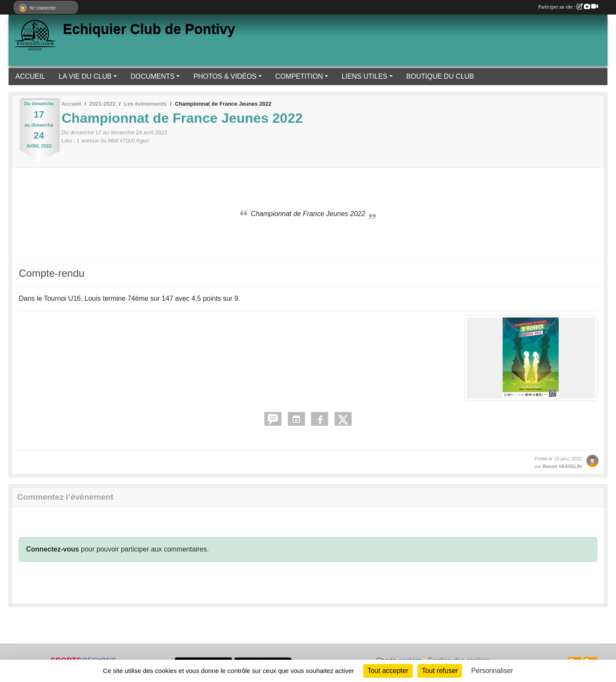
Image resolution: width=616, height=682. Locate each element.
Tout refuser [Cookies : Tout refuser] (440, 671)
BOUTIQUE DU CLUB (440, 76)
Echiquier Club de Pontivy (149, 29)
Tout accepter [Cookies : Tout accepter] (388, 671)
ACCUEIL (30, 76)
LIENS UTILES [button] (365, 76)
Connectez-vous (53, 549)
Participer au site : (568, 7)
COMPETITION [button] (299, 76)
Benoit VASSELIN (562, 466)
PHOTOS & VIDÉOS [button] (225, 76)
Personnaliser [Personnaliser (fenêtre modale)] (492, 671)
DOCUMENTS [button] (153, 76)
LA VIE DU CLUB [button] (85, 76)
